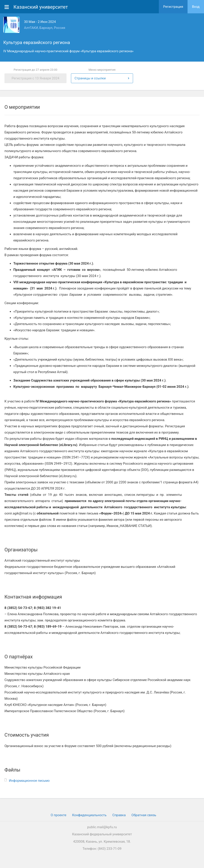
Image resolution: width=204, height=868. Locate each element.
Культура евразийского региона (37, 42)
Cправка (119, 815)
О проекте (59, 815)
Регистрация (173, 7)
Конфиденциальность (89, 815)
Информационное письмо (29, 781)
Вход (196, 7)
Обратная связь (144, 815)
